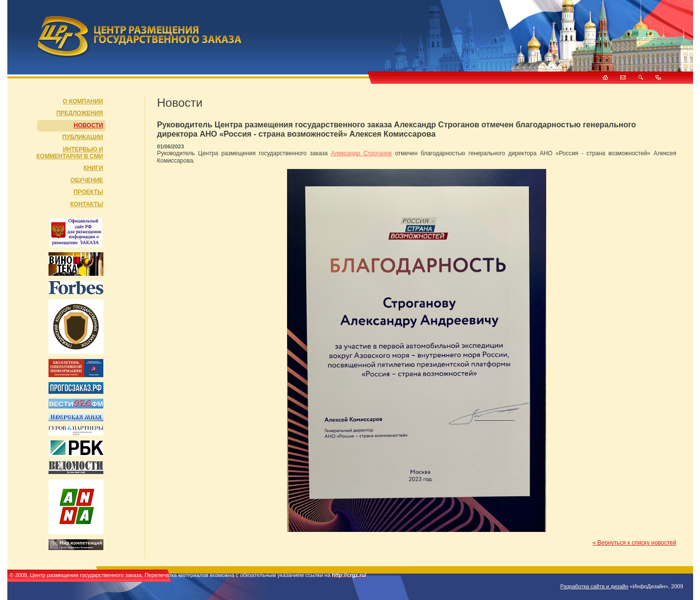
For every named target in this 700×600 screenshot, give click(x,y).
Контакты (86, 204)
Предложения (80, 113)
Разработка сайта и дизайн (594, 586)
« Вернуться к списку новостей (634, 543)
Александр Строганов (361, 153)
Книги (93, 168)
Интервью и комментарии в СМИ (70, 153)
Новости (88, 125)
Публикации (83, 137)
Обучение (87, 180)
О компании (83, 101)
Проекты (88, 192)
